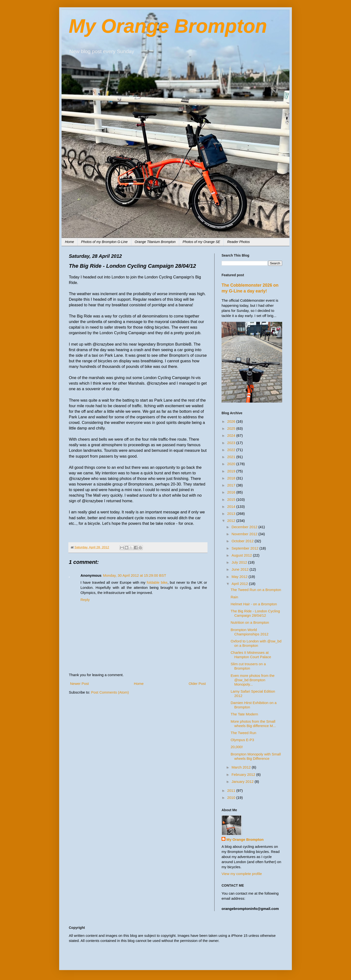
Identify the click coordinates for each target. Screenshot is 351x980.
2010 (232, 798)
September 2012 (245, 548)
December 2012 (245, 527)
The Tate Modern (244, 714)
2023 (232, 443)
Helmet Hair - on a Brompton (254, 604)
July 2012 (240, 562)
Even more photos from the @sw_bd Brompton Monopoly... (253, 680)
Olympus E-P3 (243, 740)
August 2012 (242, 555)
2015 (232, 499)
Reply (85, 600)
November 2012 (245, 534)
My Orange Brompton (168, 26)
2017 (232, 485)
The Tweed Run (244, 733)
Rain (235, 597)
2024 (232, 435)
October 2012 (243, 541)
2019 (232, 471)
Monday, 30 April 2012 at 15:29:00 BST (135, 575)
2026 (232, 421)
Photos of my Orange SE (201, 242)
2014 (232, 506)
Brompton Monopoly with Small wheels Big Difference (256, 756)
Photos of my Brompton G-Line (104, 242)
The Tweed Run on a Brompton (256, 590)
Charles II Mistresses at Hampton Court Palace (251, 655)
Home (69, 242)
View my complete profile (242, 874)
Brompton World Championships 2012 (250, 632)
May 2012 (240, 577)
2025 (232, 428)
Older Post (197, 684)
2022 (232, 450)
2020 (232, 464)
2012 (232, 521)
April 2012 (240, 584)
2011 (232, 790)
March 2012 (242, 767)
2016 (232, 492)
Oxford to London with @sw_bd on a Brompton (256, 643)
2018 (232, 478)
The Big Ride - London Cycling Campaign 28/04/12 (255, 613)
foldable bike (157, 582)
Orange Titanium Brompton (155, 242)
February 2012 (244, 774)
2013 (232, 514)
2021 (232, 457)
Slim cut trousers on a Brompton (248, 666)
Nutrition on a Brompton (250, 622)
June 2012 (240, 569)
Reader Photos (238, 242)
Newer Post (80, 684)
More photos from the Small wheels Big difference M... (253, 724)
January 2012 (243, 782)
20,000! (237, 747)
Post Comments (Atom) (110, 692)
